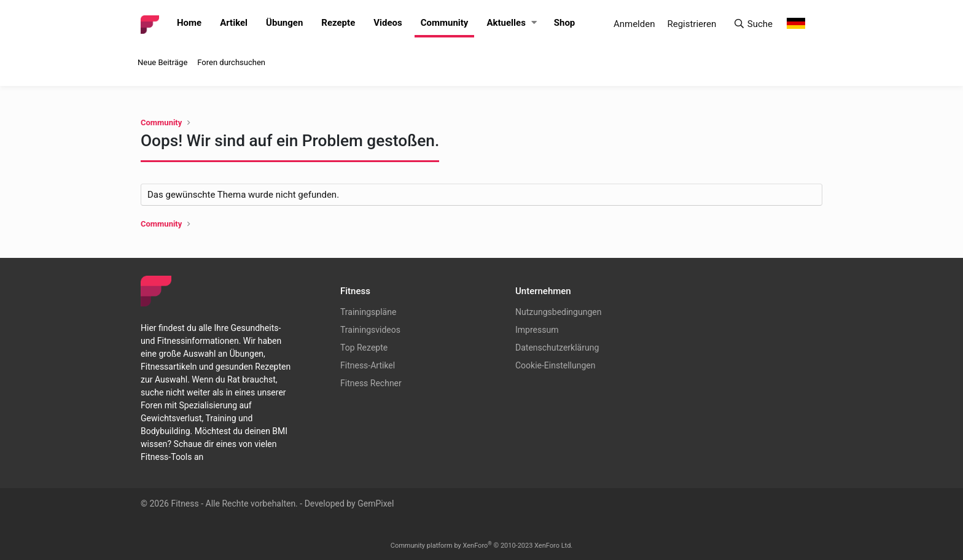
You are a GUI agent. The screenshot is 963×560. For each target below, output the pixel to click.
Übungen (284, 23)
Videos (388, 23)
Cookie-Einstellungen (555, 365)
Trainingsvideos (370, 330)
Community (445, 23)
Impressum (537, 330)
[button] (534, 23)
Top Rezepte (364, 348)
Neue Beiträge (162, 62)
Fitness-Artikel (368, 365)
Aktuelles (506, 23)
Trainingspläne (368, 312)
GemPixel (376, 504)
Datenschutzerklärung (557, 348)
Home (189, 23)
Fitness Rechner (371, 383)
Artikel (234, 23)
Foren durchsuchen (231, 62)
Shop (565, 23)
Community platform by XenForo (482, 546)
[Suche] (753, 24)
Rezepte (338, 23)
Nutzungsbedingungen (558, 312)
